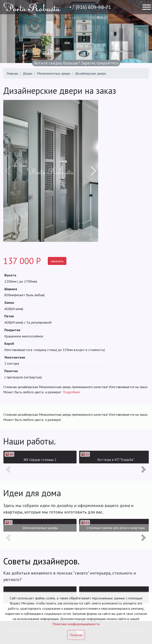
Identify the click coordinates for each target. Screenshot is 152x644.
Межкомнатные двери (54, 73)
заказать (57, 261)
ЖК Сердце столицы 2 (40, 460)
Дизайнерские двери (90, 73)
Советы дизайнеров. (41, 561)
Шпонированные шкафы (40, 528)
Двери (27, 73)
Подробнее (71, 392)
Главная (12, 73)
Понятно (76, 635)
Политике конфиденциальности (76, 624)
